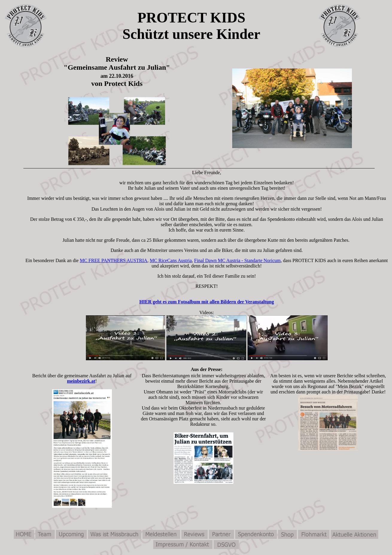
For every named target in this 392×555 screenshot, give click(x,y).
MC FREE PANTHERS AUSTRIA (114, 260)
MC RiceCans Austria (171, 260)
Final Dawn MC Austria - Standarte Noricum (237, 260)
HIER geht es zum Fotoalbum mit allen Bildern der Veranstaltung (207, 302)
